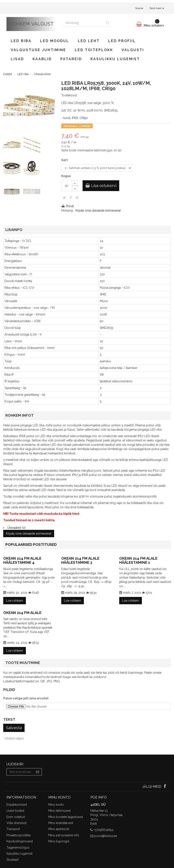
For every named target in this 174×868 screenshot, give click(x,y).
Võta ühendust (16, 823)
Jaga (71, 198)
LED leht (89, 41)
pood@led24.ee (106, 836)
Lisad (17, 59)
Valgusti (133, 50)
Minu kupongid (59, 841)
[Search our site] (83, 23)
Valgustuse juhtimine (38, 50)
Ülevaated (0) (16, 528)
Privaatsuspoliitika (19, 835)
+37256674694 (103, 830)
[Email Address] (20, 772)
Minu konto (56, 805)
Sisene (139, 8)
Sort (65, 160)
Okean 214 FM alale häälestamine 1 (138, 560)
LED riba (21, 41)
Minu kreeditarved (61, 823)
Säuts (64, 198)
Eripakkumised (17, 805)
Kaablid (42, 59)
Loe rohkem (15, 601)
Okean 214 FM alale (22, 613)
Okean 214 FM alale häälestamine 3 (80, 560)
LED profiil (122, 41)
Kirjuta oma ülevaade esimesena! (98, 210)
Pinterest (77, 198)
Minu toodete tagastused (66, 817)
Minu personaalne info (64, 835)
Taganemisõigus (18, 848)
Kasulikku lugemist (115, 59)
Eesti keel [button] (157, 8)
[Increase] (75, 183)
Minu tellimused (59, 811)
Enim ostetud (16, 817)
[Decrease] (75, 188)
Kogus (66, 176)
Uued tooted (15, 811)
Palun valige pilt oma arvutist (26, 698)
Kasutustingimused (20, 841)
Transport (13, 829)
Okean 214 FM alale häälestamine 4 (22, 560)
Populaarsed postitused (31, 545)
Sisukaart (13, 860)
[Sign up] (38, 772)
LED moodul (55, 41)
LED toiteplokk (94, 50)
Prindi (67, 206)
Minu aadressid (59, 829)
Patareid (71, 59)
